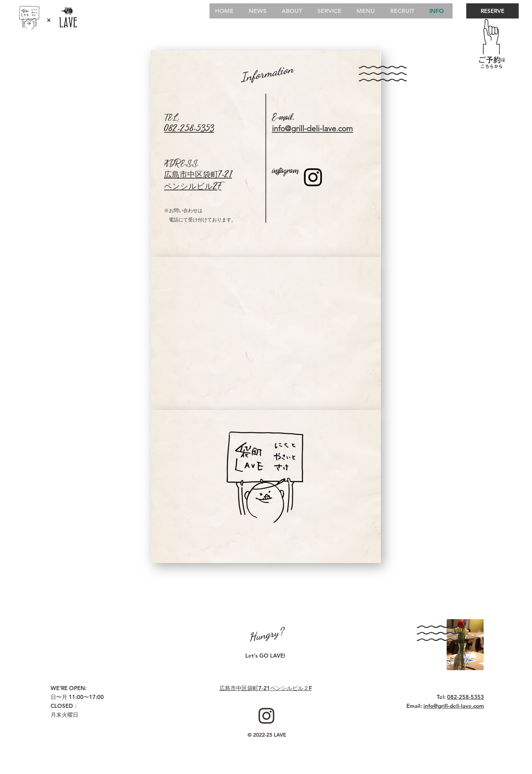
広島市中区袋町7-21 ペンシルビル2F (198, 181)
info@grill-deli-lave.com (454, 706)
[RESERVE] (492, 11)
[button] (266, 489)
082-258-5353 (189, 129)
